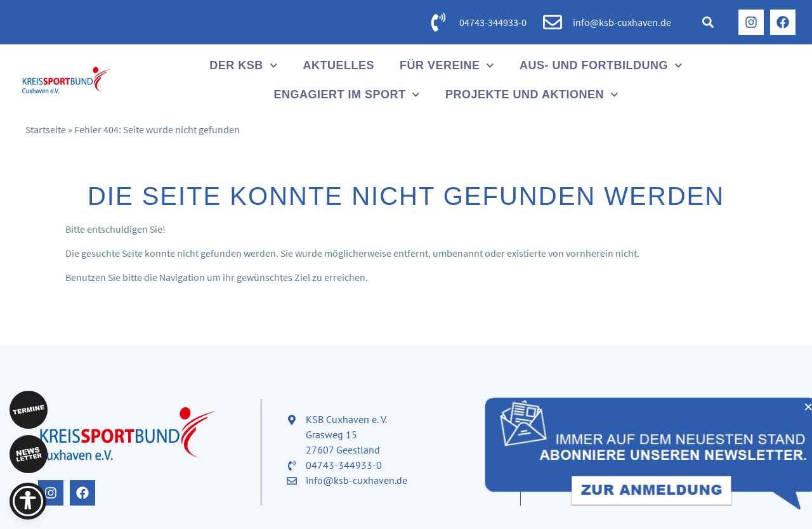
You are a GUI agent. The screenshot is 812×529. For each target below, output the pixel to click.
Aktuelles (338, 65)
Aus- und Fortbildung (601, 66)
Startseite (46, 129)
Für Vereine (447, 66)
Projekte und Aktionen (532, 95)
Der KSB (243, 66)
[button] (708, 22)
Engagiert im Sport (347, 95)
